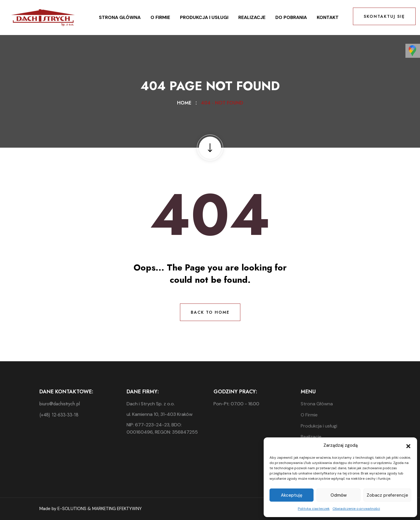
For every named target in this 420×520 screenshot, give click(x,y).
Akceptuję (292, 495)
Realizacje (252, 17)
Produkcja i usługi (204, 17)
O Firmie (160, 17)
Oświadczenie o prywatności (356, 509)
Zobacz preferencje (387, 495)
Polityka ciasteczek (314, 509)
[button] (408, 446)
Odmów (339, 495)
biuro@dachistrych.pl (60, 404)
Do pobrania (291, 17)
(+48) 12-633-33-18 (59, 415)
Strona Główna (120, 17)
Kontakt (328, 17)
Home (186, 103)
